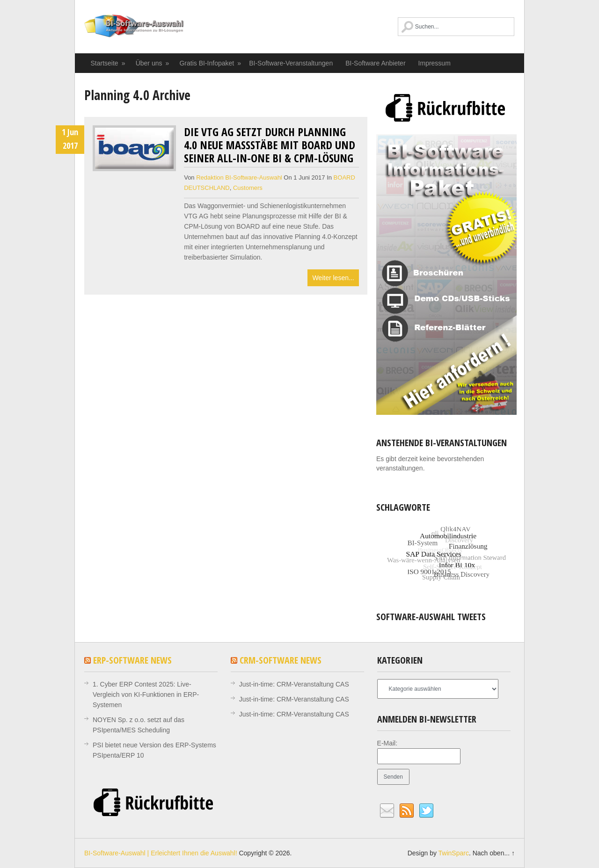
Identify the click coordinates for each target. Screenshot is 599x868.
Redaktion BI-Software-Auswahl (239, 177)
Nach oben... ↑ (494, 853)
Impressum (435, 63)
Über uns (153, 63)
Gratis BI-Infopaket (210, 63)
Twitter (426, 811)
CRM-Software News (281, 660)
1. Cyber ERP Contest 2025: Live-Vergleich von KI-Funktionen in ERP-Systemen (146, 694)
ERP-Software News (132, 660)
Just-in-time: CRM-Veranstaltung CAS (294, 684)
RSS (407, 811)
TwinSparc (454, 853)
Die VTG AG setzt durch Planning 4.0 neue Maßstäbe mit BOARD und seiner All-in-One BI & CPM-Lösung (270, 145)
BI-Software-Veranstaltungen (291, 63)
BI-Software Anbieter (375, 63)
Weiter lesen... (333, 278)
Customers (248, 188)
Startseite (109, 63)
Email (387, 811)
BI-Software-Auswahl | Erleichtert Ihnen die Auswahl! (151, 30)
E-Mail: (387, 743)
